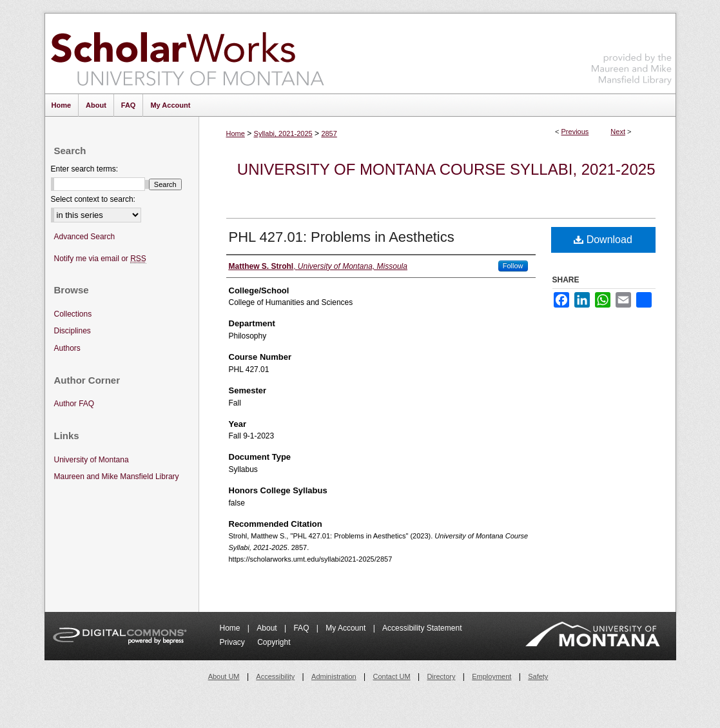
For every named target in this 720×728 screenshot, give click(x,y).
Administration (334, 676)
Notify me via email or (100, 259)
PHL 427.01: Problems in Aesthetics (342, 237)
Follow (513, 266)
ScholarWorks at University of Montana (187, 54)
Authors (67, 348)
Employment (491, 676)
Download (603, 240)
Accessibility (275, 676)
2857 (329, 133)
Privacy (234, 642)
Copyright (274, 642)
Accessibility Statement (422, 628)
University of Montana (92, 460)
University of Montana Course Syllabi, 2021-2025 (446, 169)
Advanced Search (85, 237)
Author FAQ (74, 404)
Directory (441, 676)
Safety (538, 676)
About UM (224, 676)
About (268, 628)
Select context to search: (93, 199)
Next (618, 132)
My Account (346, 628)
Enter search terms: (85, 169)
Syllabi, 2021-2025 (283, 133)
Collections (73, 314)
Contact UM (392, 676)
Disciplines (73, 331)
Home (236, 133)
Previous (575, 132)
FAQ (302, 628)
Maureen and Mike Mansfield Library (632, 51)
